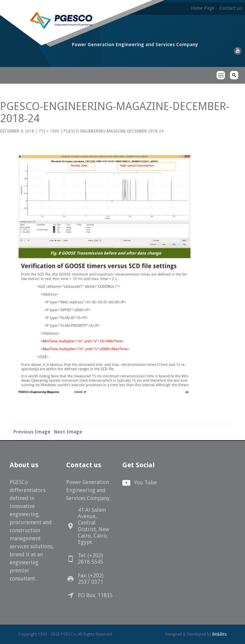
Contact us (231, 8)
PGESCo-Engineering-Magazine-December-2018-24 (113, 131)
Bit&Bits (219, 634)
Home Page (202, 8)
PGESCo (36, 70)
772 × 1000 (49, 131)
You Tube (145, 482)
